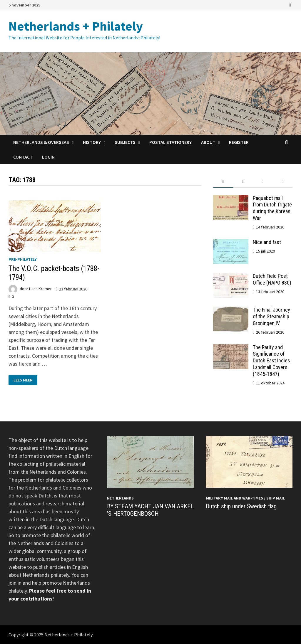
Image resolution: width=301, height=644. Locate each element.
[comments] (263, 182)
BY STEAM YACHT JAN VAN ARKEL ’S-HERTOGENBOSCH (150, 510)
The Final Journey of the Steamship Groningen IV (271, 316)
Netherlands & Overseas (41, 142)
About (208, 142)
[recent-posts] (243, 182)
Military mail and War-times (234, 498)
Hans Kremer (40, 289)
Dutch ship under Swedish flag (241, 506)
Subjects (125, 142)
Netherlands (120, 498)
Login (48, 157)
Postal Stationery (170, 142)
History (92, 142)
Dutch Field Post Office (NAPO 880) (272, 279)
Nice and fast (267, 242)
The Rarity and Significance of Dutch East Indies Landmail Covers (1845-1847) (271, 361)
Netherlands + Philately (76, 26)
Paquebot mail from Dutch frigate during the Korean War (272, 208)
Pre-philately (23, 259)
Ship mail (276, 498)
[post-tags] (282, 182)
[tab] (223, 182)
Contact (23, 157)
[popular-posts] (223, 182)
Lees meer (23, 380)
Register (239, 142)
